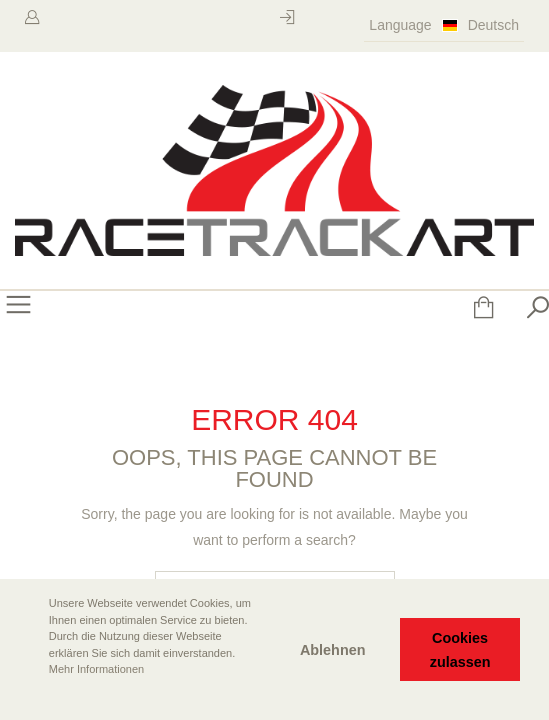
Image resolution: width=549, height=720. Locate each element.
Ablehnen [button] (333, 650)
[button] (31, 697)
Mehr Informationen (96, 669)
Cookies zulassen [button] (460, 650)
